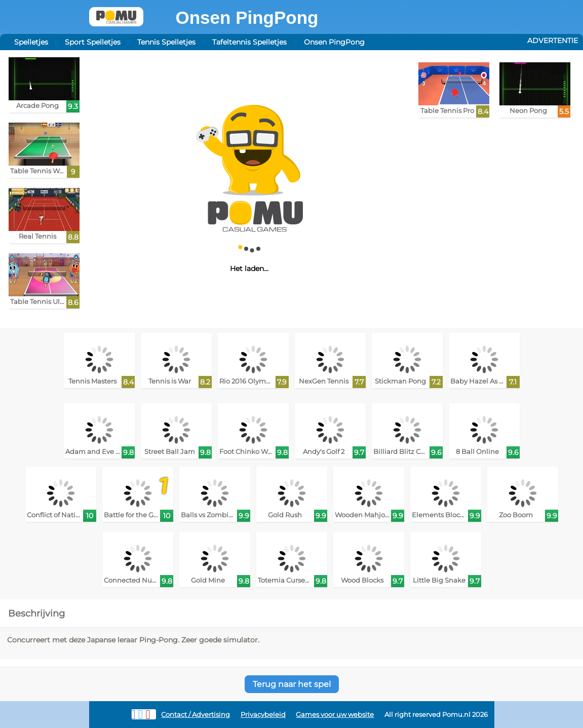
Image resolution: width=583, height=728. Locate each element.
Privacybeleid (263, 715)
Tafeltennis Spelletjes (249, 42)
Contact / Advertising (196, 715)
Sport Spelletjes (93, 42)
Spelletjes (31, 42)
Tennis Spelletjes (166, 42)
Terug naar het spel (292, 684)
